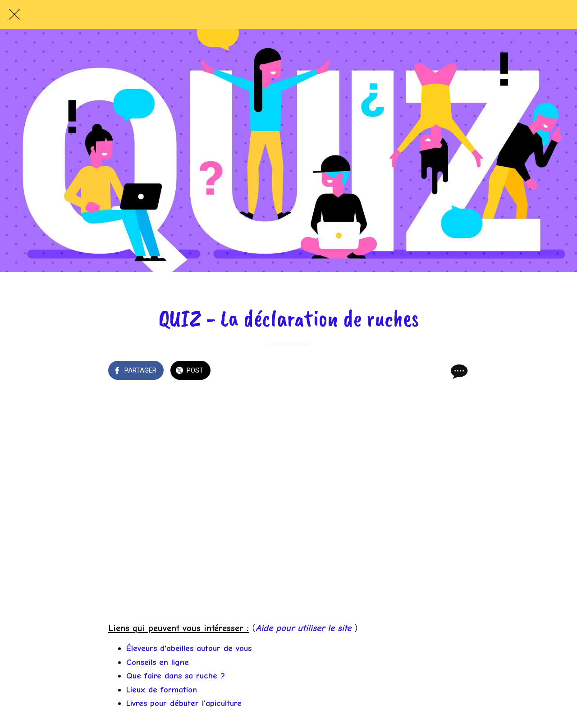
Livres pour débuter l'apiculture (184, 703)
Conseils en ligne (158, 662)
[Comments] (458, 371)
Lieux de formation (162, 690)
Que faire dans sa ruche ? (176, 676)
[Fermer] (14, 14)
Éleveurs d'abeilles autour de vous (189, 648)
